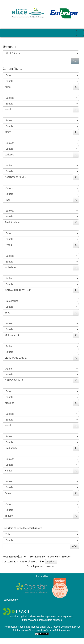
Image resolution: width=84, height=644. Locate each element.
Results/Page (10, 557)
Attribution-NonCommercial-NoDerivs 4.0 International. (42, 630)
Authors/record (28, 562)
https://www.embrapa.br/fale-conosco (42, 620)
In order (66, 557)
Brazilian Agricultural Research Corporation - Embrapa (39, 616)
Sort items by (37, 557)
